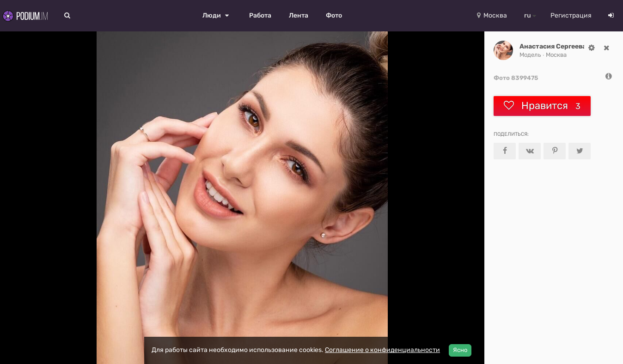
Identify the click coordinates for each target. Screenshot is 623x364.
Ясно (460, 350)
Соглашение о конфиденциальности (382, 350)
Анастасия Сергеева (553, 46)
